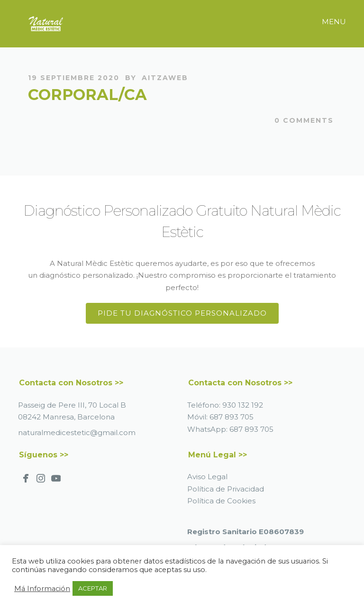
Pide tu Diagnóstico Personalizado (182, 313)
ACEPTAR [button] (93, 588)
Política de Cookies (221, 501)
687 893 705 (232, 417)
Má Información (42, 589)
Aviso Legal (207, 477)
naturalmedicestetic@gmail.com (77, 432)
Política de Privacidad (226, 489)
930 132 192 (243, 405)
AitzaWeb (165, 78)
